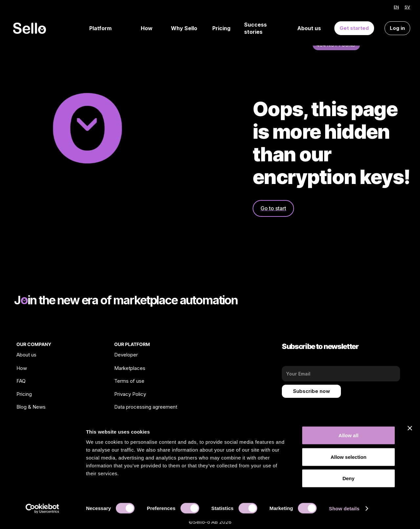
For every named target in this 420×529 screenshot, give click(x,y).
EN (396, 7)
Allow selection (348, 465)
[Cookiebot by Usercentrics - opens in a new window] (42, 516)
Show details (344, 516)
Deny (349, 486)
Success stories (255, 28)
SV (407, 7)
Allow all (349, 443)
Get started (354, 28)
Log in (397, 28)
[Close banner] (410, 436)
